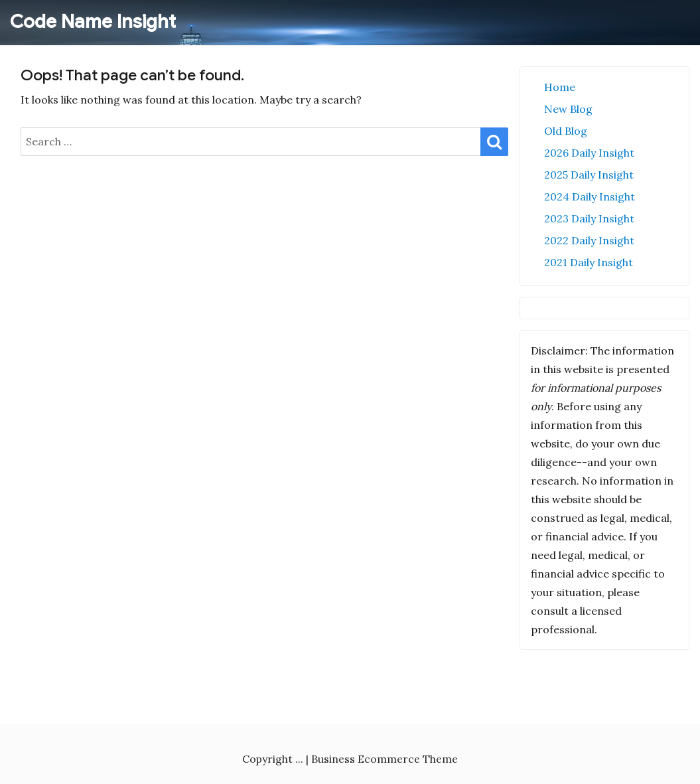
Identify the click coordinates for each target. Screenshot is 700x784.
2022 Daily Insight (589, 240)
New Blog (568, 109)
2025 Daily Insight (589, 175)
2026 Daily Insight (589, 153)
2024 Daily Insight (590, 196)
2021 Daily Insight (589, 262)
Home (560, 87)
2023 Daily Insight (589, 218)
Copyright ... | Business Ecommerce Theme (350, 759)
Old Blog (566, 131)
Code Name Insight (93, 22)
